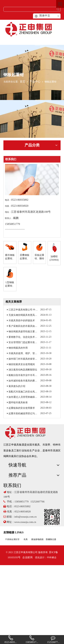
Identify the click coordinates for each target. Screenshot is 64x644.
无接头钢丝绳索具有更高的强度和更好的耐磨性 (34, 315)
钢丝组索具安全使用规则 (22, 364)
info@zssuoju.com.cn (25, 517)
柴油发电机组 (37, 539)
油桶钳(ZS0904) (54, 258)
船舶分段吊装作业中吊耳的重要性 (26, 375)
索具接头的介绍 (17, 386)
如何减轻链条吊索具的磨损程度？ (26, 381)
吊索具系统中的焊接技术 (22, 321)
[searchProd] (30, 9)
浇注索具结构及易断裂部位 (23, 370)
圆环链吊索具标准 (18, 402)
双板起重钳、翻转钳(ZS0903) (39, 257)
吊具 (26, 539)
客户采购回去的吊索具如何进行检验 (28, 326)
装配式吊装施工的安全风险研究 (25, 392)
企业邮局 (27, 557)
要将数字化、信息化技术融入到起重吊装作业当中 (35, 337)
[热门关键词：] (58, 9)
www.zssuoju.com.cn (26, 522)
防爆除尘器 (51, 539)
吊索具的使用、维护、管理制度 (25, 353)
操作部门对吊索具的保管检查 (24, 359)
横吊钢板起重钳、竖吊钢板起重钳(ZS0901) (10, 257)
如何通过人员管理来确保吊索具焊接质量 (30, 397)
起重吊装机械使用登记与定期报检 (26, 413)
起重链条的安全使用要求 (22, 408)
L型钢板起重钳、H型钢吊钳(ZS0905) (10, 284)
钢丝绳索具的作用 (18, 348)
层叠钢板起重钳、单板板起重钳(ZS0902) (25, 257)
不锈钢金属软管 (12, 539)
